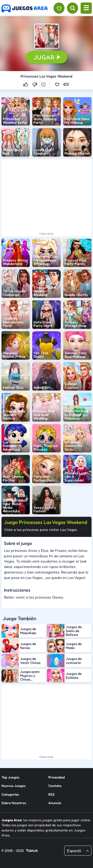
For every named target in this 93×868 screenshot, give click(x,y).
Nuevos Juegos (14, 786)
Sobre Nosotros (14, 803)
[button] (47, 36)
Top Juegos (10, 777)
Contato (55, 786)
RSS (51, 794)
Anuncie (55, 803)
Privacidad (57, 777)
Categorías (10, 794)
